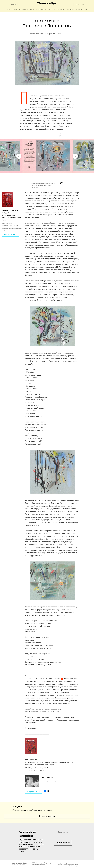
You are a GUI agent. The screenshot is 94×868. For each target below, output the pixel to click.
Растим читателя (57, 9)
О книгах (23, 9)
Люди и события (38, 9)
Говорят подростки (77, 9)
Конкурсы (12, 9)
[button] (60, 136)
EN (83, 4)
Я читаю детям (52, 21)
